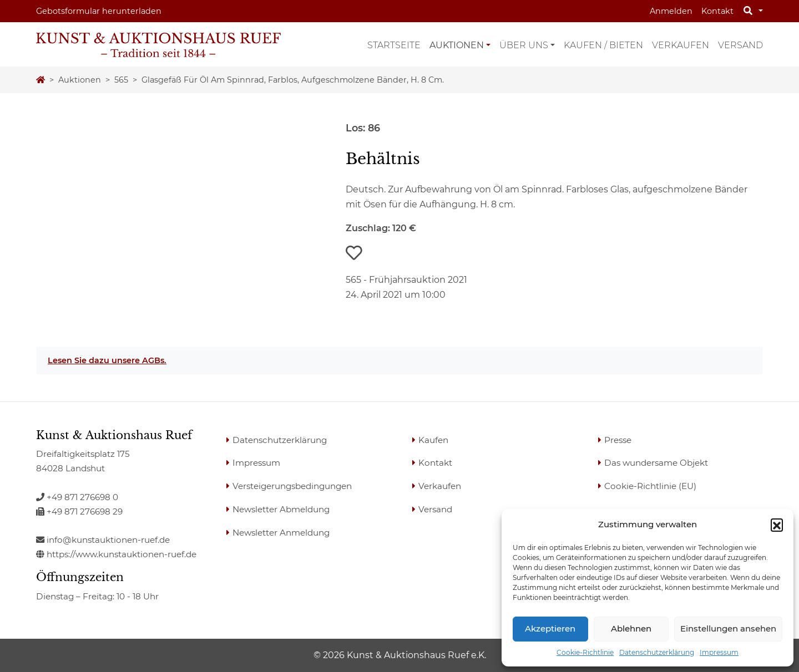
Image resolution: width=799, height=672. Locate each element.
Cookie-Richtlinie (585, 652)
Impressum (719, 652)
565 (121, 80)
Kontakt (717, 11)
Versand (740, 45)
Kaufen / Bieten (603, 45)
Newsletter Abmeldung (281, 509)
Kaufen (433, 440)
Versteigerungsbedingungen (292, 486)
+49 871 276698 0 (77, 497)
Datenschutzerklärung (657, 652)
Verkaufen (681, 45)
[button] (777, 525)
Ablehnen (631, 628)
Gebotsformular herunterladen (99, 11)
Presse (618, 440)
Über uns (524, 45)
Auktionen (457, 45)
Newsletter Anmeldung (281, 533)
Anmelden (671, 11)
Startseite (394, 45)
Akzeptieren (550, 628)
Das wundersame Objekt (656, 463)
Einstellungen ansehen (728, 628)
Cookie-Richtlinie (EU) (650, 486)
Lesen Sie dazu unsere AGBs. (107, 360)
